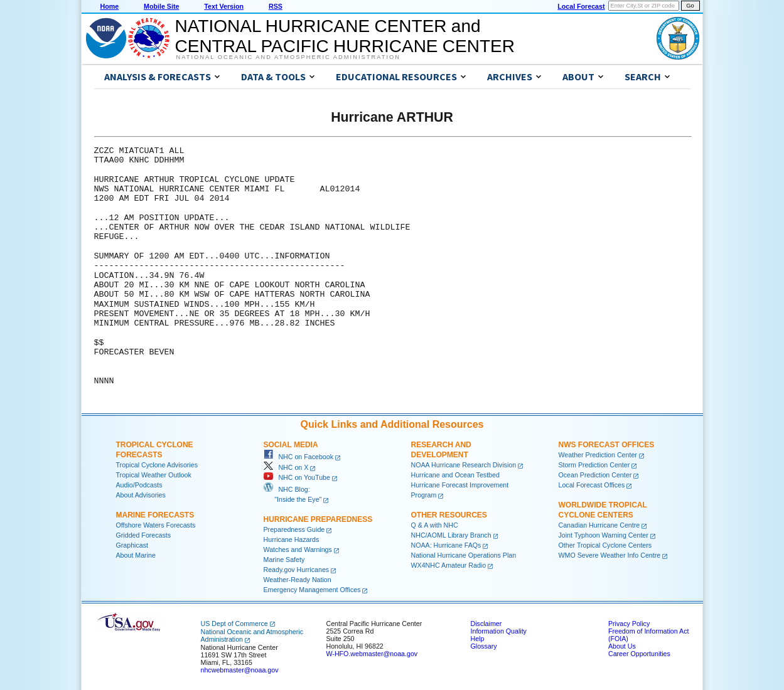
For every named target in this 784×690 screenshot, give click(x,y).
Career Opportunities (639, 654)
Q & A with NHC (435, 525)
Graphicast (132, 545)
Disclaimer (486, 624)
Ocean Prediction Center (595, 475)
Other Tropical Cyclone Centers (605, 545)
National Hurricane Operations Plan (464, 555)
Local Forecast (581, 6)
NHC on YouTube (297, 477)
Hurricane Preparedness (318, 519)
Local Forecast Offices (592, 485)
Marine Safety (284, 560)
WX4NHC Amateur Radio (449, 565)
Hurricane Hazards (292, 539)
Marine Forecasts (155, 515)
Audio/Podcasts (139, 485)
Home (110, 6)
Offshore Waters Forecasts (156, 525)
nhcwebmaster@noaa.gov (240, 670)
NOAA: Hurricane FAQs (446, 545)
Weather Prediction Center (598, 455)
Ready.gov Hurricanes (297, 570)
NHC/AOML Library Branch (451, 535)
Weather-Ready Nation (298, 580)
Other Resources (449, 515)
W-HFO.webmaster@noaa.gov (372, 654)
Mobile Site (161, 6)
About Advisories (141, 495)
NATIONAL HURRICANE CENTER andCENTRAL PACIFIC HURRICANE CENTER (345, 36)
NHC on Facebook (299, 457)
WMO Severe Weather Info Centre (610, 555)
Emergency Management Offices (312, 590)
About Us (622, 646)
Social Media (291, 445)
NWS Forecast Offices (607, 445)
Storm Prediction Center (594, 465)
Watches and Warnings (298, 549)
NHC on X (286, 467)
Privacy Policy (629, 624)
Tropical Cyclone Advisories (157, 465)
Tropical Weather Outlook (154, 475)
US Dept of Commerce (234, 624)
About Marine (136, 555)
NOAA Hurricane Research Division (464, 465)
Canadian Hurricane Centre (599, 525)
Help (478, 639)
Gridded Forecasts (144, 535)
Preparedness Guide (294, 529)
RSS (276, 6)
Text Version (224, 6)
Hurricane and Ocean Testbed (455, 475)
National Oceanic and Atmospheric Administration (288, 57)
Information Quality (499, 631)
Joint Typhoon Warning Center (604, 535)
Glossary (484, 646)
